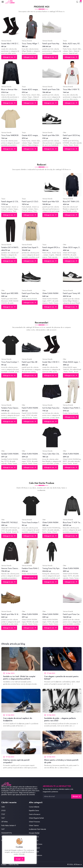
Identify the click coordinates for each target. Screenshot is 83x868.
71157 (3, 815)
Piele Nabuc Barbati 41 (9, 826)
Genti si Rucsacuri (35, 815)
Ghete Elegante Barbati (37, 819)
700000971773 (7, 834)
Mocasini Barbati (35, 834)
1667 (3, 819)
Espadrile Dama (34, 811)
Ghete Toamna (34, 826)
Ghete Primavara (35, 822)
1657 (3, 830)
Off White (4, 822)
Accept (20, 861)
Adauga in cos (9, 57)
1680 (3, 808)
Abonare (76, 797)
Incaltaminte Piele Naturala (38, 830)
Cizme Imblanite (34, 808)
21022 (3, 811)
